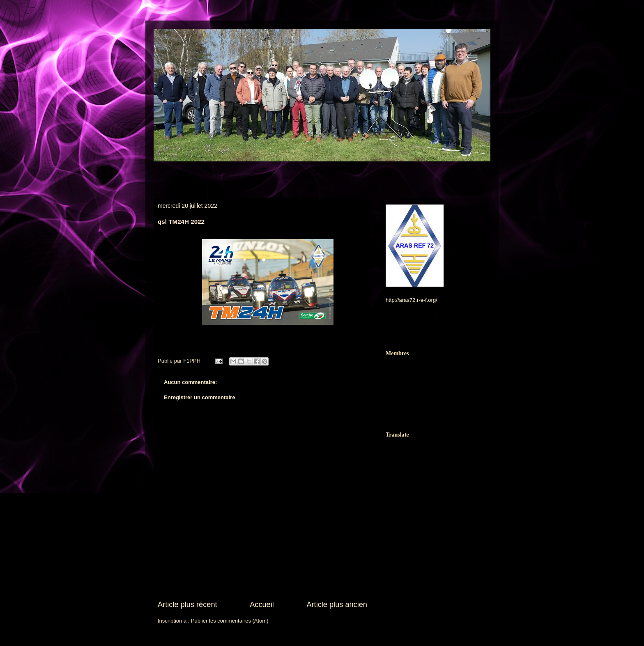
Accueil (262, 605)
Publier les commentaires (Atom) (230, 621)
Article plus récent (187, 605)
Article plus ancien (337, 605)
